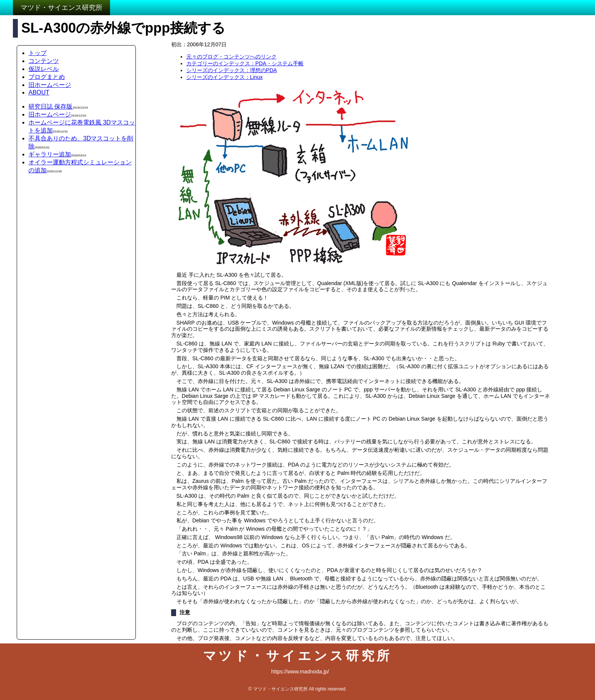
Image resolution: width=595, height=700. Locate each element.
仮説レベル (44, 69)
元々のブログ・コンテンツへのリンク (231, 57)
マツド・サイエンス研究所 (61, 8)
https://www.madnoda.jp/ (300, 672)
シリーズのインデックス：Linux (224, 77)
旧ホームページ (50, 85)
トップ (38, 53)
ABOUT (39, 92)
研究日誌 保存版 (50, 106)
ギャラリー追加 (50, 154)
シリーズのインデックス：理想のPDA (232, 70)
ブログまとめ (47, 77)
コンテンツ (44, 61)
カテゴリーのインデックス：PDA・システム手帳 (245, 63)
